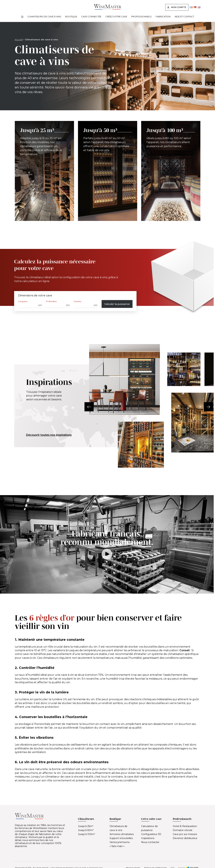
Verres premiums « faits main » (120, 844)
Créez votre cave (116, 16)
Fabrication (163, 16)
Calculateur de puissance (149, 828)
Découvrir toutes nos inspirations (49, 435)
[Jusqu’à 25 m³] (44, 171)
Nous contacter (150, 842)
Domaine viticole (183, 830)
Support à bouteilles (121, 838)
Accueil (19, 39)
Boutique (71, 16)
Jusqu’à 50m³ (86, 830)
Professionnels (141, 16)
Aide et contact (184, 16)
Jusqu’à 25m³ (86, 826)
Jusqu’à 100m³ (87, 834)
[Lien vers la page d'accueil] (108, 9)
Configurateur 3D (151, 834)
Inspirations (148, 838)
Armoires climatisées (122, 834)
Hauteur (78, 301)
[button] (89, 407)
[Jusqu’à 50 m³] (108, 171)
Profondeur (51, 301)
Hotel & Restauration (185, 826)
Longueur (23, 301)
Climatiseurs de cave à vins (44, 16)
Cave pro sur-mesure (185, 834)
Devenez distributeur (185, 838)
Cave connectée (91, 16)
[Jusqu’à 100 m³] (171, 171)
